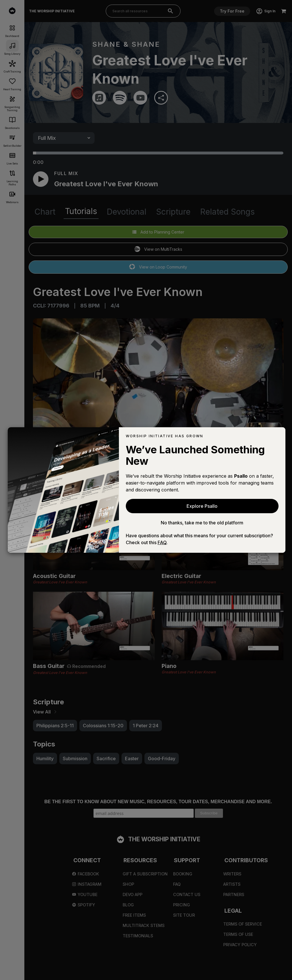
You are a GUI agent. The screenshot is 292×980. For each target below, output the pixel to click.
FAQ (162, 542)
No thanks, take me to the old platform (202, 523)
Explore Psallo (202, 506)
